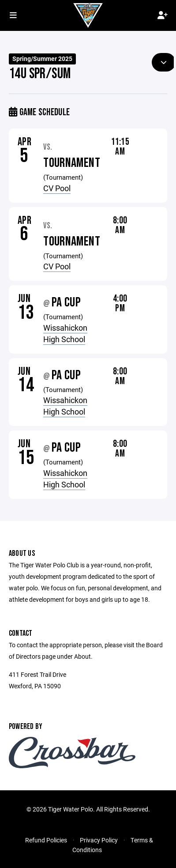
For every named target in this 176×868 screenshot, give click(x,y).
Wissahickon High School (65, 333)
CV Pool (57, 188)
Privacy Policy (99, 840)
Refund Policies (46, 840)
